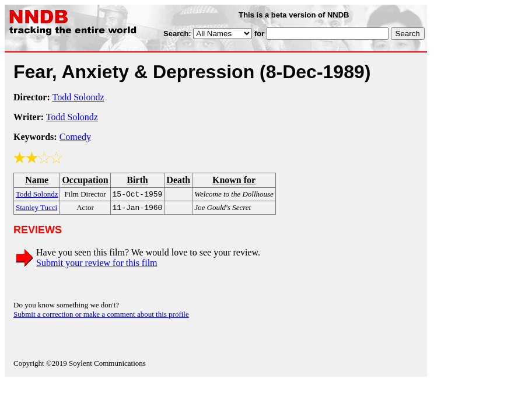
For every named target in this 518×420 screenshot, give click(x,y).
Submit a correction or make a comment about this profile (101, 316)
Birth (137, 180)
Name (37, 180)
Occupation (85, 180)
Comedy (75, 137)
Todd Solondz (78, 97)
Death (178, 180)
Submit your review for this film (97, 265)
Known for (234, 180)
